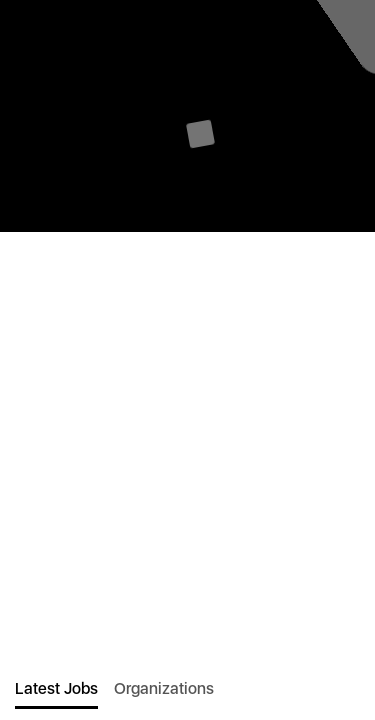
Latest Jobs (56, 688)
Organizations (164, 688)
